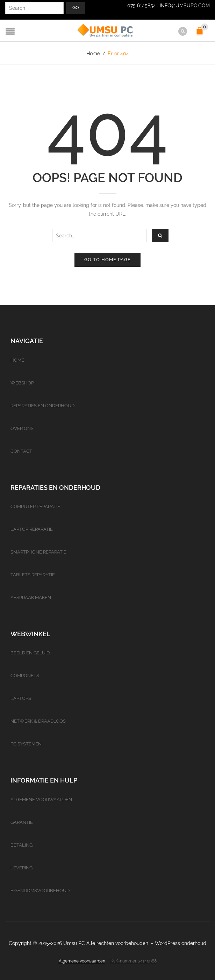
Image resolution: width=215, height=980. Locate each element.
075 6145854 (142, 6)
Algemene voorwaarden (41, 799)
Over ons (22, 428)
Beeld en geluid (30, 653)
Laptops (21, 698)
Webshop (22, 383)
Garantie (22, 822)
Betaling (21, 845)
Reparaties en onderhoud (42, 405)
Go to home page (107, 260)
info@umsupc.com (185, 6)
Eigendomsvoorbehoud (40, 890)
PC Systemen (26, 744)
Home (93, 54)
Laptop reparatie (32, 529)
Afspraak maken (31, 597)
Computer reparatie (35, 506)
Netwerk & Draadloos (38, 721)
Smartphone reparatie (38, 552)
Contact (21, 451)
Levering (21, 867)
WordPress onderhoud (181, 943)
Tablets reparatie (33, 575)
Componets (25, 676)
